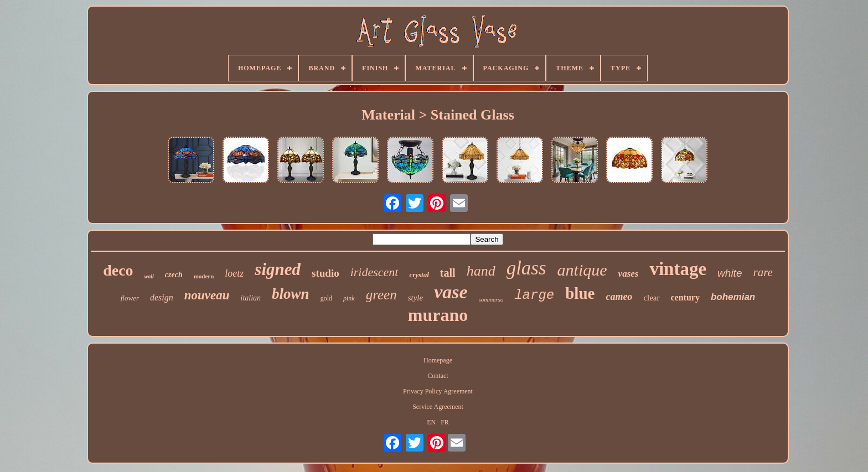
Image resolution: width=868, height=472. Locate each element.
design (162, 297)
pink (349, 298)
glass (526, 268)
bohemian (733, 297)
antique (582, 270)
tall (448, 273)
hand (481, 271)
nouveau (207, 295)
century (685, 297)
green (381, 295)
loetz (234, 273)
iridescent (374, 272)
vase (451, 292)
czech (174, 275)
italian (251, 298)
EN (431, 422)
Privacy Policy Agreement (438, 391)
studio (325, 273)
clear (651, 298)
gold (326, 298)
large (534, 295)
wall (149, 276)
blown (291, 294)
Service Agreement (438, 407)
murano (438, 315)
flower (130, 298)
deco (118, 270)
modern (204, 276)
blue (580, 293)
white (730, 273)
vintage (678, 269)
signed (278, 269)
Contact (438, 376)
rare (763, 272)
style (416, 298)
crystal (419, 275)
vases (629, 274)
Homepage (438, 360)
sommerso (491, 299)
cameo (619, 297)
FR (445, 422)
